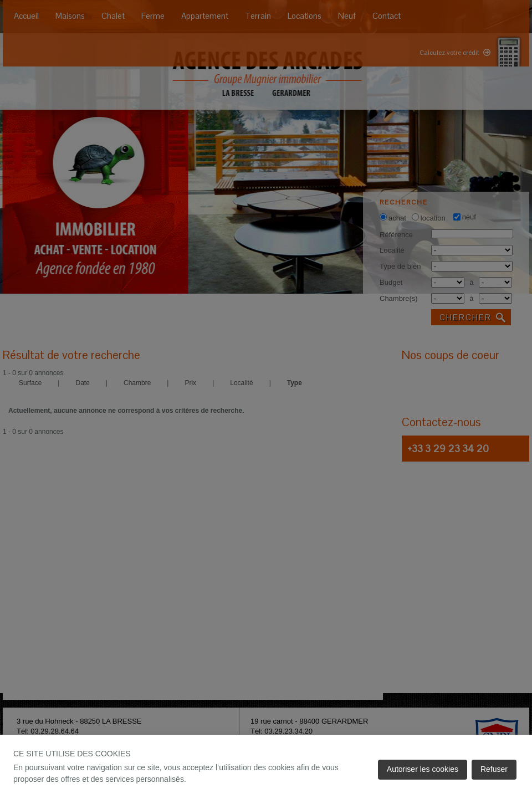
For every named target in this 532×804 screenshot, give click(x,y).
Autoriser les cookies (423, 769)
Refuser (494, 769)
